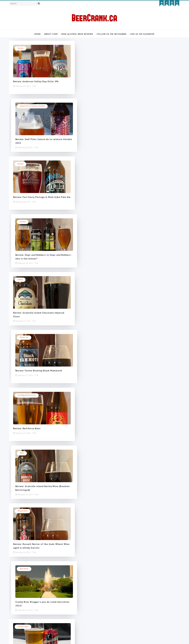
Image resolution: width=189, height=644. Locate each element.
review (21, 48)
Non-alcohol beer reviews (77, 34)
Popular (144, 111)
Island (21, 164)
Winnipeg (22, 395)
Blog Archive (166, 111)
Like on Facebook (156, 71)
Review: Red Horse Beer (28, 255)
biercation (83, 280)
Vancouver (23, 453)
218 (70, 565)
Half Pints (82, 453)
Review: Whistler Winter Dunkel (93, 429)
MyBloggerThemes (45, 639)
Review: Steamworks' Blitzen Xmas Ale (97, 544)
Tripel (81, 511)
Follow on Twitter (156, 65)
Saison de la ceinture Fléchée (91, 48)
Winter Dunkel (84, 395)
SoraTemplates (27, 639)
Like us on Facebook (142, 34)
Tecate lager (24, 338)
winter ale (83, 164)
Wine (81, 222)
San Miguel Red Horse (28, 222)
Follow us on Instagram (112, 34)
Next (78, 565)
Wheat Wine (23, 280)
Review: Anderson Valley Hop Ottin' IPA (37, 82)
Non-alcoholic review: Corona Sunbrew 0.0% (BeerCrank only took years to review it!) (155, 151)
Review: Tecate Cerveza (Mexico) (33, 371)
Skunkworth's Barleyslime (29, 511)
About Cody (51, 34)
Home (38, 34)
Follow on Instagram (156, 78)
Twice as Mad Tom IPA (88, 338)
